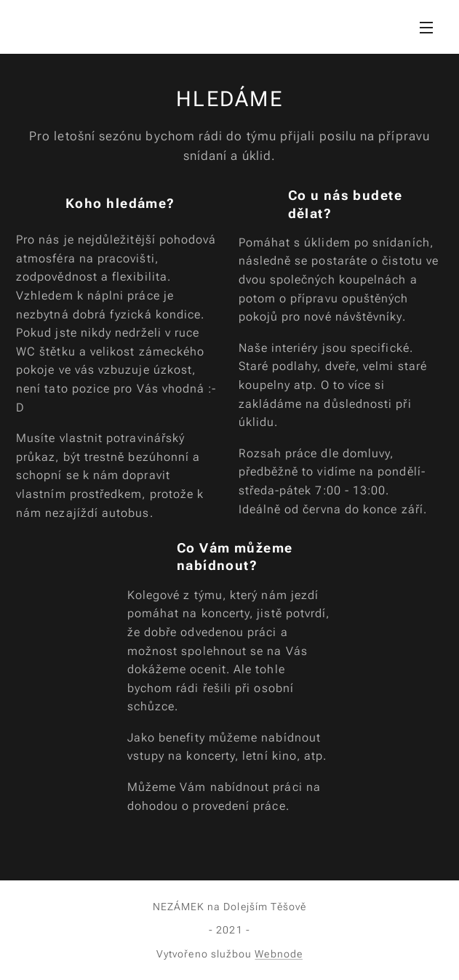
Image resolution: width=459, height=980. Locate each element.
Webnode (279, 954)
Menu (426, 28)
